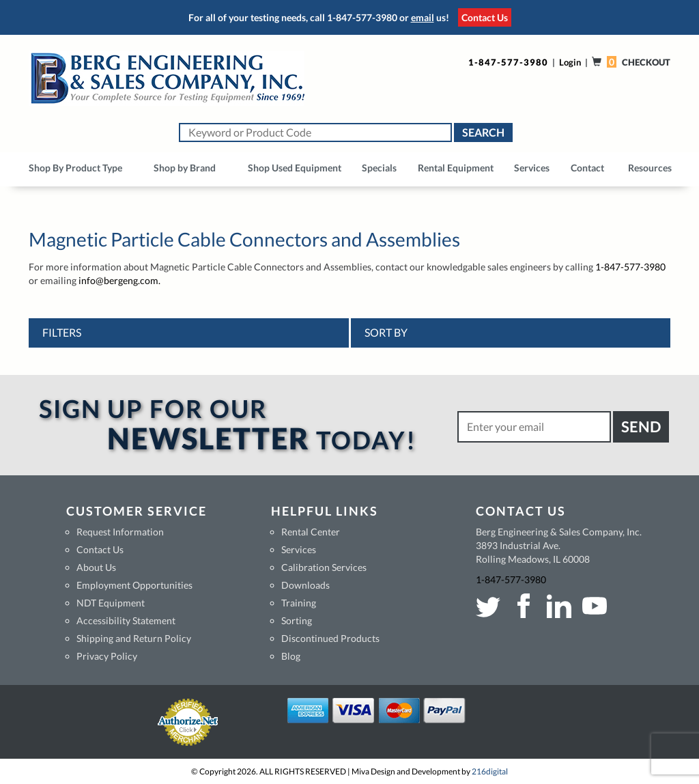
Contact (587, 168)
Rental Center (311, 532)
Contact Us (485, 17)
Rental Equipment (456, 168)
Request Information (120, 532)
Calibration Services (324, 567)
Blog (291, 656)
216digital (490, 771)
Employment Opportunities (134, 585)
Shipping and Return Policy (134, 638)
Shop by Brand (185, 168)
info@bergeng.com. (119, 280)
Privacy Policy (107, 656)
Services (532, 168)
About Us (96, 567)
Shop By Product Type (75, 168)
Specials (379, 168)
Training (299, 603)
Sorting (297, 620)
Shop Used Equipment (295, 168)
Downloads (305, 585)
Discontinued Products (330, 638)
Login (570, 62)
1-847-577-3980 (362, 17)
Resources (650, 168)
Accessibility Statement (126, 620)
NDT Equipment (111, 603)
